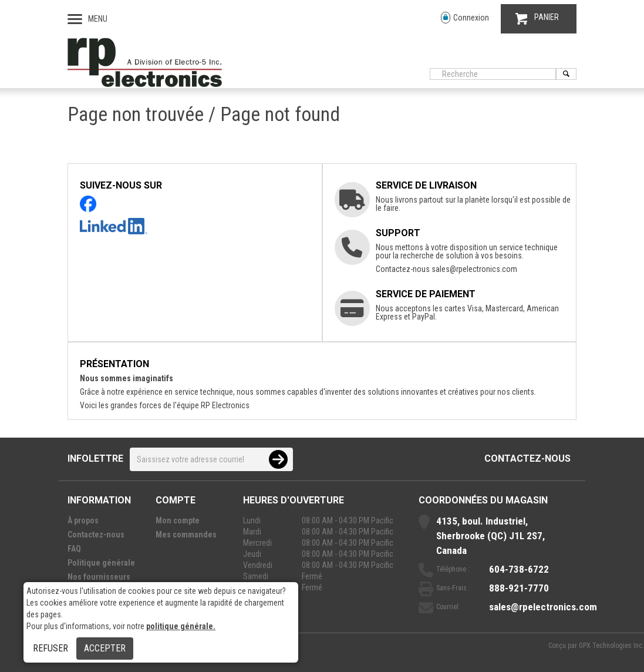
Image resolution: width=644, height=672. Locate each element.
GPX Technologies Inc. (611, 646)
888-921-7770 (519, 588)
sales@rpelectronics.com (474, 269)
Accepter (105, 648)
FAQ (74, 549)
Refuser (50, 648)
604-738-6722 (519, 569)
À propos (83, 520)
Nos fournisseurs (99, 577)
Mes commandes (186, 535)
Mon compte (178, 520)
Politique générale (101, 563)
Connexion (465, 18)
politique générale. (181, 626)
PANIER (537, 19)
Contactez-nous (527, 458)
